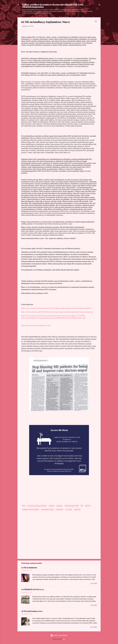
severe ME (69, 510)
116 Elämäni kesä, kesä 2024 (32, 589)
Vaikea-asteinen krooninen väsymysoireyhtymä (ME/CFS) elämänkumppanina (53, 6)
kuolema (52, 506)
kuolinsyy (60, 506)
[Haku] (100, 5)
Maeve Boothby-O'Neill (72, 506)
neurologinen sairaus (47, 510)
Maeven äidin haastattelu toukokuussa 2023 (36, 326)
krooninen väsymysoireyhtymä (37, 506)
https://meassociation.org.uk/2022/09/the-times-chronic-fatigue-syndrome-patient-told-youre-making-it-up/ (57, 312)
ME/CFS (88, 506)
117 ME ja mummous (29, 568)
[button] (96, 22)
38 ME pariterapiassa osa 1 (32, 611)
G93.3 (24, 506)
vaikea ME (77, 510)
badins (64, 639)
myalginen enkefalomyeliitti (30, 510)
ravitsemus (60, 510)
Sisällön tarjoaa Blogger (59, 635)
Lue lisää (94, 584)
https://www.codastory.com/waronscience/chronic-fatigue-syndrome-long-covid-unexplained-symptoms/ (56, 308)
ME (82, 506)
